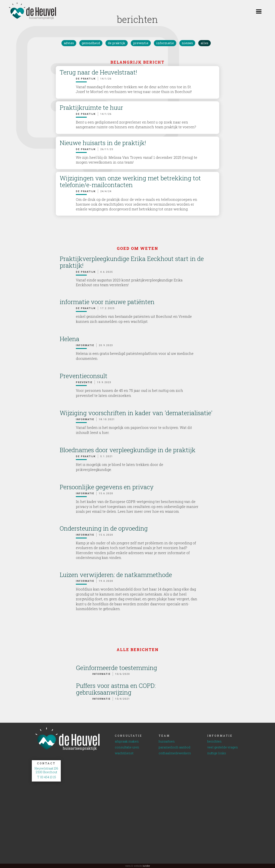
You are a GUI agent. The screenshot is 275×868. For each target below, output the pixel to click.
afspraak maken (127, 742)
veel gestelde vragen (223, 747)
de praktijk (117, 43)
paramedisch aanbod (175, 747)
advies (69, 43)
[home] (28, 11)
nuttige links (217, 753)
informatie (165, 43)
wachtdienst (124, 753)
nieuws (187, 43)
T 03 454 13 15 (46, 777)
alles (205, 43)
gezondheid (91, 43)
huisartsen (167, 742)
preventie (141, 43)
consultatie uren (127, 747)
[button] (259, 11)
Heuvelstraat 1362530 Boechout (46, 770)
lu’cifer (146, 866)
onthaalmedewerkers (175, 753)
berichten (214, 742)
